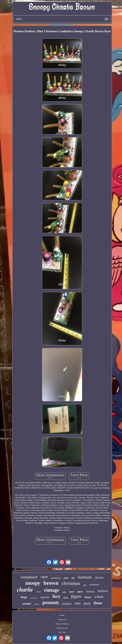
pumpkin (67, 604)
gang (66, 598)
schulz (99, 597)
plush (87, 603)
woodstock (29, 577)
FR (64, 632)
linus (98, 603)
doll (85, 585)
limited (103, 591)
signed (71, 592)
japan (80, 592)
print (66, 578)
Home (62, 615)
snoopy (33, 583)
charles (99, 578)
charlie (25, 590)
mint (77, 603)
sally (64, 592)
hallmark (85, 577)
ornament (94, 585)
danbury (90, 591)
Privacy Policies (62, 624)
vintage (51, 590)
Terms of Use (62, 628)
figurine (45, 597)
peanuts (51, 602)
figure (76, 596)
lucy (56, 596)
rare (44, 577)
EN (60, 632)
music (37, 604)
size (73, 578)
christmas (71, 583)
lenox (88, 597)
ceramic (27, 604)
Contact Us (62, 619)
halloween (34, 598)
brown (51, 583)
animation (56, 578)
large (24, 597)
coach (38, 592)
